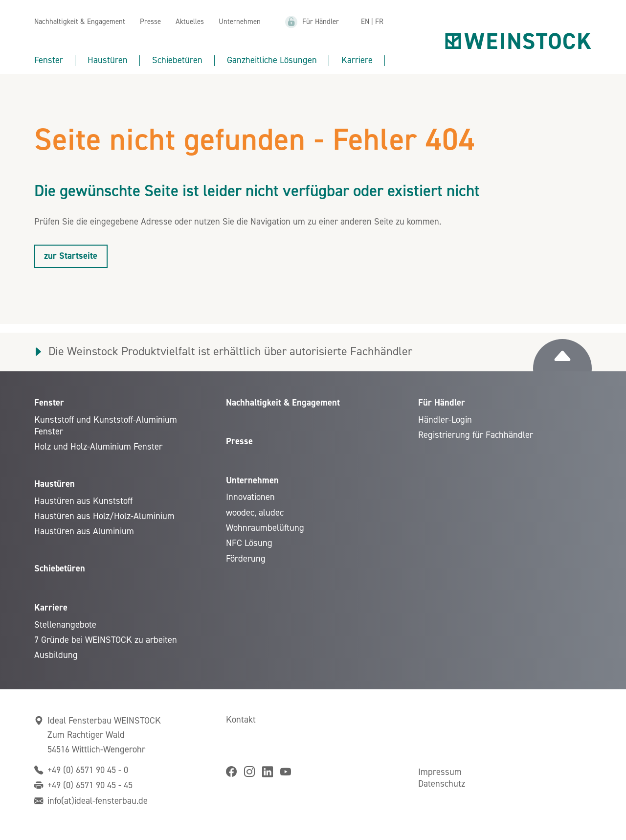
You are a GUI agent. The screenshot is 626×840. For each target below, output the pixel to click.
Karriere (357, 60)
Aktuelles (190, 22)
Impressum (440, 772)
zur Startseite (71, 256)
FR (379, 22)
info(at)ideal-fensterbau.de (98, 801)
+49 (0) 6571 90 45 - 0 (88, 770)
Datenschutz (442, 784)
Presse (150, 22)
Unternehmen (240, 22)
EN (365, 22)
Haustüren (108, 60)
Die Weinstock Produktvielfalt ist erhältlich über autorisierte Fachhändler (230, 352)
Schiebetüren (177, 60)
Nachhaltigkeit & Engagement (80, 22)
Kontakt (241, 720)
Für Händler (321, 22)
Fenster (49, 60)
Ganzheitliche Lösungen (272, 60)
